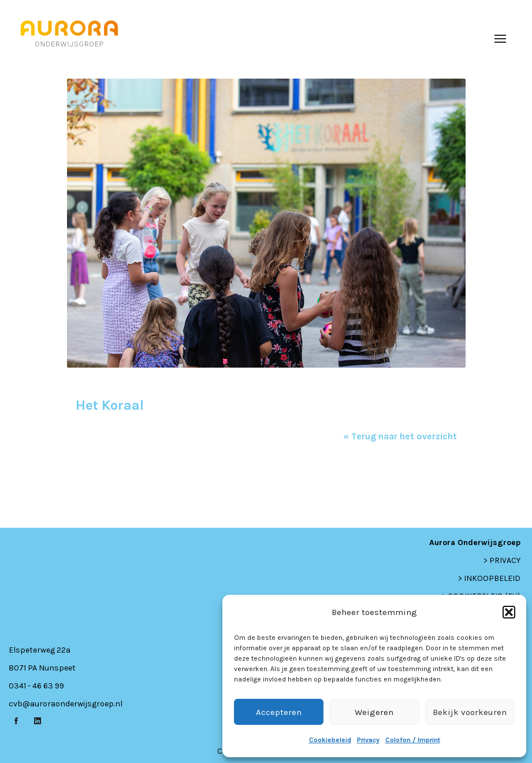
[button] (509, 612)
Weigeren (374, 712)
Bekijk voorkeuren (470, 712)
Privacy (368, 740)
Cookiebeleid (330, 740)
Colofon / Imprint (413, 740)
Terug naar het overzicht (403, 436)
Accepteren (279, 712)
